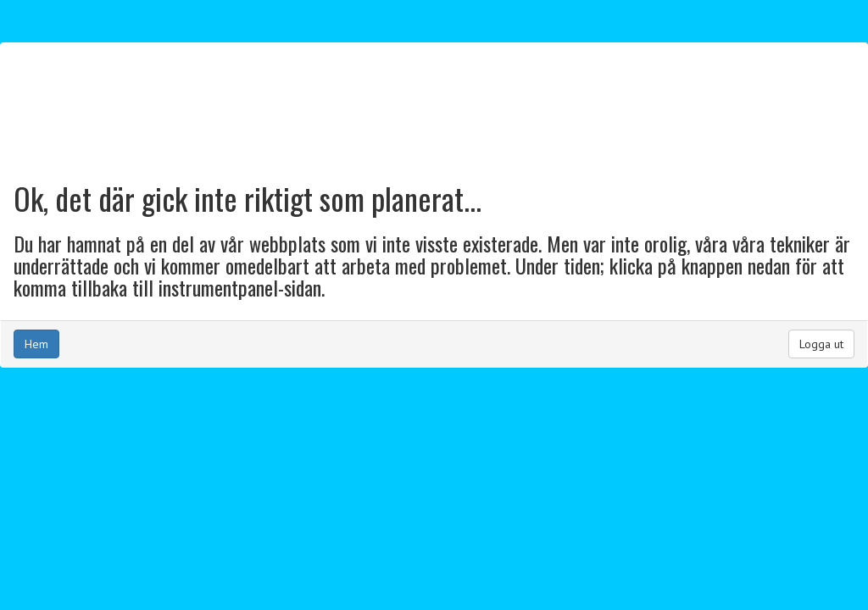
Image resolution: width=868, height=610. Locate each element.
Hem (36, 344)
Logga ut (821, 344)
